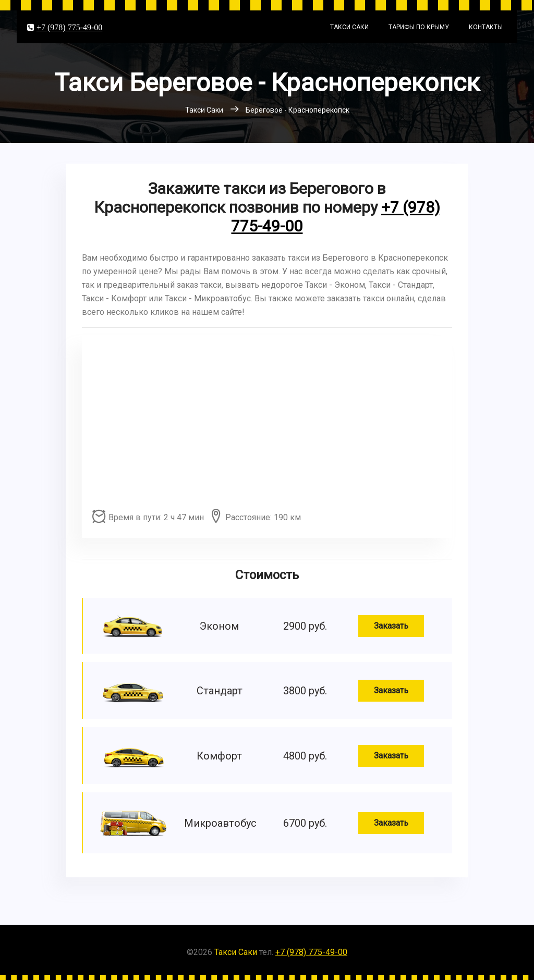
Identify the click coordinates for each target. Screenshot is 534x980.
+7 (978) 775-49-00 (69, 27)
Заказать (391, 626)
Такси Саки (349, 27)
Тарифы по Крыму (419, 27)
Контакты (486, 27)
